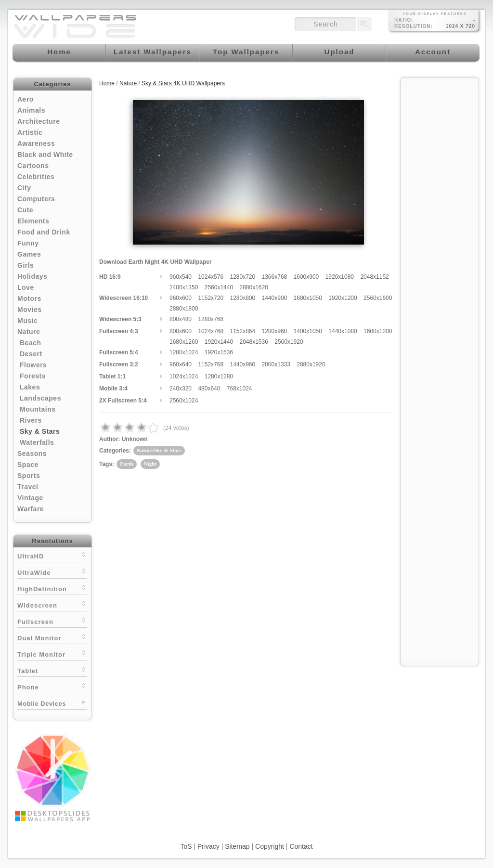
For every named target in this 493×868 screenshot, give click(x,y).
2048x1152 (374, 277)
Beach (31, 343)
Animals (31, 110)
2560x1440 (219, 287)
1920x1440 (219, 342)
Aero (26, 99)
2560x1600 (378, 298)
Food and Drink (44, 232)
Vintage (30, 498)
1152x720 (211, 298)
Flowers (33, 365)
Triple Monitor (52, 654)
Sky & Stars (40, 431)
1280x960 (275, 331)
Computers (36, 199)
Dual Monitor (52, 637)
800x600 (181, 331)
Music (27, 321)
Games (29, 254)
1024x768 (211, 331)
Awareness (36, 143)
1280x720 (242, 277)
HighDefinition (52, 588)
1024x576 (211, 277)
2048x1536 (253, 342)
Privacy (208, 846)
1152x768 (211, 364)
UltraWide (52, 572)
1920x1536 (219, 352)
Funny (28, 243)
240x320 (181, 389)
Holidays (32, 276)
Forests (33, 376)
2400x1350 (184, 287)
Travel (28, 487)
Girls (26, 265)
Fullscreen (52, 621)
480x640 (209, 389)
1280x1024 (184, 352)
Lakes (30, 387)
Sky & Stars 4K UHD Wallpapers (183, 83)
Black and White (45, 155)
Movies (29, 310)
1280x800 (242, 298)
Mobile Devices (42, 704)
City (24, 188)
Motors (29, 298)
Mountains (38, 409)
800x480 (181, 319)
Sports (29, 476)
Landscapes (40, 398)
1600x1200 (378, 331)
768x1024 (240, 389)
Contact (301, 846)
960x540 (181, 277)
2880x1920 (311, 364)
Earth (127, 464)
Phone (52, 686)
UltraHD (52, 555)
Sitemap (237, 846)
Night (150, 464)
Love (26, 287)
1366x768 (275, 277)
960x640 (181, 364)
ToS (186, 846)
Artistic (30, 132)
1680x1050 (308, 298)
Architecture (39, 121)
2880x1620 (253, 287)
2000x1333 (276, 364)
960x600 (181, 298)
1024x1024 (184, 376)
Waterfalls (37, 442)
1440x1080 (343, 331)
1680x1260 (184, 342)
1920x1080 (340, 277)
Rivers (31, 420)
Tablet (52, 670)
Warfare (31, 509)
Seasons (32, 453)
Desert (31, 354)
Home (107, 83)
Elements (33, 221)
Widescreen (52, 604)
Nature (29, 332)
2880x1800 (184, 309)
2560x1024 (184, 401)
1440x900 (275, 298)
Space (28, 465)
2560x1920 (289, 342)
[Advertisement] (440, 227)
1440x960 (242, 364)
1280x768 (211, 319)
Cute (25, 210)
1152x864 (242, 331)
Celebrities (36, 177)
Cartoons (33, 166)
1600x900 (306, 277)
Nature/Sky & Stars (159, 450)
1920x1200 (343, 298)
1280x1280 (219, 376)
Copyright (270, 846)
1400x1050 (308, 331)
